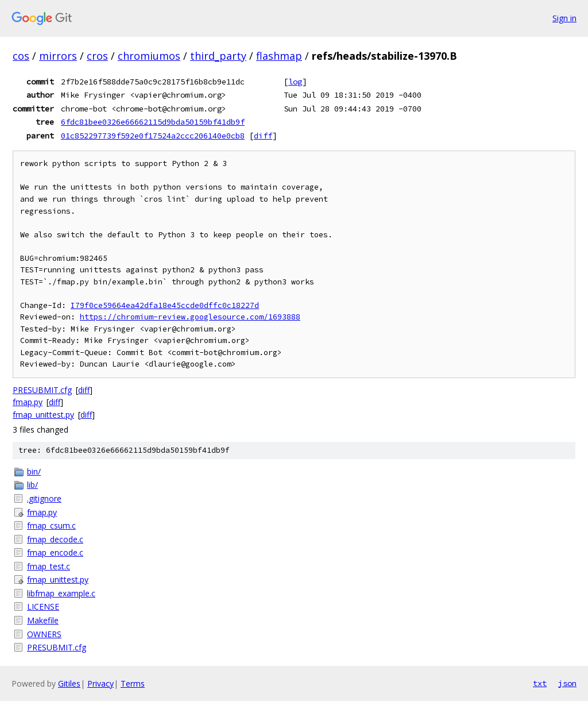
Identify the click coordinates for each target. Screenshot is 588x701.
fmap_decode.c (55, 539)
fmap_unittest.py (43, 415)
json (567, 683)
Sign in (564, 18)
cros (97, 56)
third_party (218, 56)
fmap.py (28, 402)
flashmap (279, 56)
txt (540, 683)
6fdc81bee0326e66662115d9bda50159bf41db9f (153, 122)
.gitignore (44, 498)
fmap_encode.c (55, 552)
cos (21, 56)
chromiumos (149, 56)
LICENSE (43, 606)
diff (263, 136)
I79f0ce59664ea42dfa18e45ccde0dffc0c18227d (165, 305)
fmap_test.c (49, 566)
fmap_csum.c (51, 525)
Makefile (43, 620)
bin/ (34, 471)
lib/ (32, 485)
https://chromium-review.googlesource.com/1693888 (190, 317)
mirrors (58, 56)
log (295, 82)
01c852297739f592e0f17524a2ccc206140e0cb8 (153, 136)
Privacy (100, 683)
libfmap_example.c (61, 593)
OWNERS (44, 634)
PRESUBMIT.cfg (42, 390)
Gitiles (69, 683)
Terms (133, 683)
